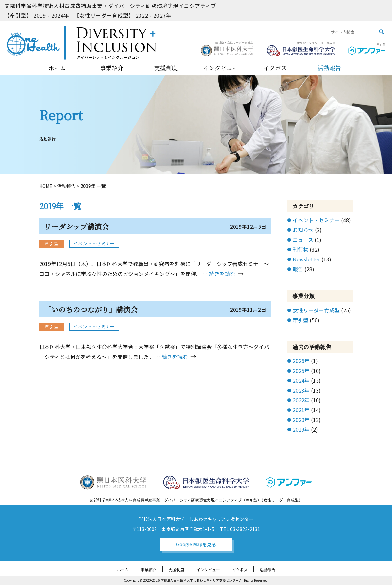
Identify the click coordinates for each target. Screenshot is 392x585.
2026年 (301, 361)
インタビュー (221, 68)
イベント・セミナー (94, 243)
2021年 (301, 410)
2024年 (301, 380)
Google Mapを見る (196, 544)
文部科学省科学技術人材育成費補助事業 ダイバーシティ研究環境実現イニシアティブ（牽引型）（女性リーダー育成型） (196, 500)
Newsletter (306, 259)
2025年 (301, 371)
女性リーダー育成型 (316, 310)
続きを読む (222, 274)
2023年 (301, 390)
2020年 (301, 420)
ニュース (303, 240)
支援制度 (166, 68)
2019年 (301, 429)
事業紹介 (112, 68)
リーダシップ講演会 (76, 226)
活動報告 (329, 68)
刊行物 (301, 249)
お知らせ (303, 230)
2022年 (301, 400)
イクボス (275, 68)
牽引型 (301, 320)
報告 (298, 269)
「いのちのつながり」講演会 (91, 309)
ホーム (57, 68)
